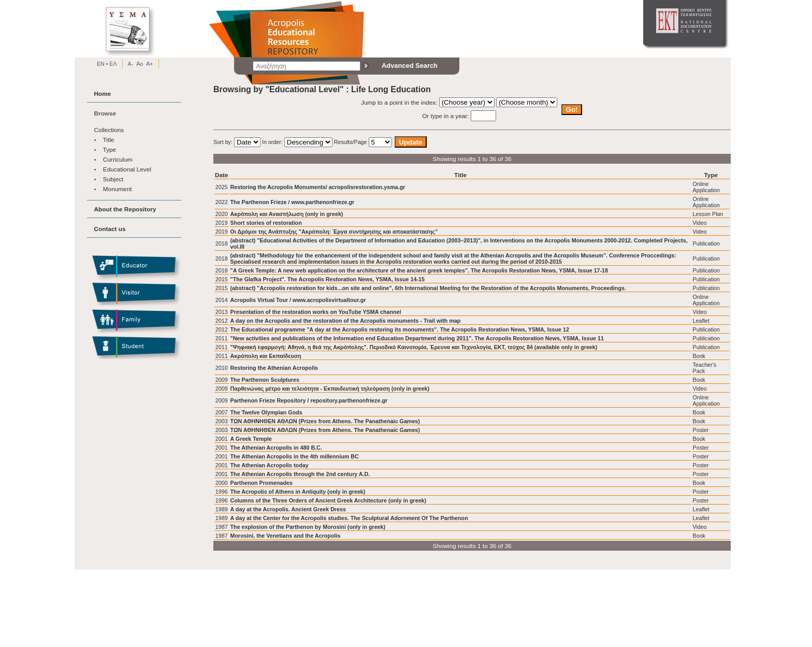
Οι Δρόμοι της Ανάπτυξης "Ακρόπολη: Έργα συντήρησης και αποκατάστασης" (334, 232)
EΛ (112, 64)
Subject (113, 179)
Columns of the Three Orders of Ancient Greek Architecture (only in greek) (329, 500)
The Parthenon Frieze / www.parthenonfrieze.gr (293, 202)
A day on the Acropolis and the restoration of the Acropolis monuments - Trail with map (346, 321)
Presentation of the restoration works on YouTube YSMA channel (316, 312)
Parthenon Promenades (262, 483)
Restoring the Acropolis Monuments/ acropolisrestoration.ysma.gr (318, 187)
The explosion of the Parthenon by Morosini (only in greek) (308, 527)
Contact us (110, 229)
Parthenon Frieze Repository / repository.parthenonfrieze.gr (309, 400)
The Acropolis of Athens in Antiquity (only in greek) (298, 492)
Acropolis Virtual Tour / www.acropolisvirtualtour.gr (298, 300)
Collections (109, 130)
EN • (103, 64)
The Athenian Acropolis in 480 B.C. (276, 448)
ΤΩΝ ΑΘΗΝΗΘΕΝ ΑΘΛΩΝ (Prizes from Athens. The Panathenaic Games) (325, 421)
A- (131, 64)
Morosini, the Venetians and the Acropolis (286, 536)
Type (110, 149)
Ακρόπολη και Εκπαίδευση (266, 356)
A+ (149, 64)
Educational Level (127, 169)
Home (103, 94)
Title (109, 140)
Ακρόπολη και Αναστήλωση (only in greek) (287, 214)
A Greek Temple (251, 439)
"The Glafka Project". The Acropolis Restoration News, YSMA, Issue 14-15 (328, 279)
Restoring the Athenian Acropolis (274, 368)
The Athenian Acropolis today (270, 465)
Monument (118, 189)
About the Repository (125, 209)
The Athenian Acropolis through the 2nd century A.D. (300, 474)
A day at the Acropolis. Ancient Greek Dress (288, 509)
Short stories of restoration (266, 223)
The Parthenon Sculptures (265, 380)
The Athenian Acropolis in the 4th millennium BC (295, 456)
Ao (140, 64)
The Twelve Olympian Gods (266, 412)
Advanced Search (410, 66)
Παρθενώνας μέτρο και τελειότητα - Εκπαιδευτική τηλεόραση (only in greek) (330, 389)
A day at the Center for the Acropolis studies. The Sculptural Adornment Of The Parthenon (349, 518)
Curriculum (118, 159)
